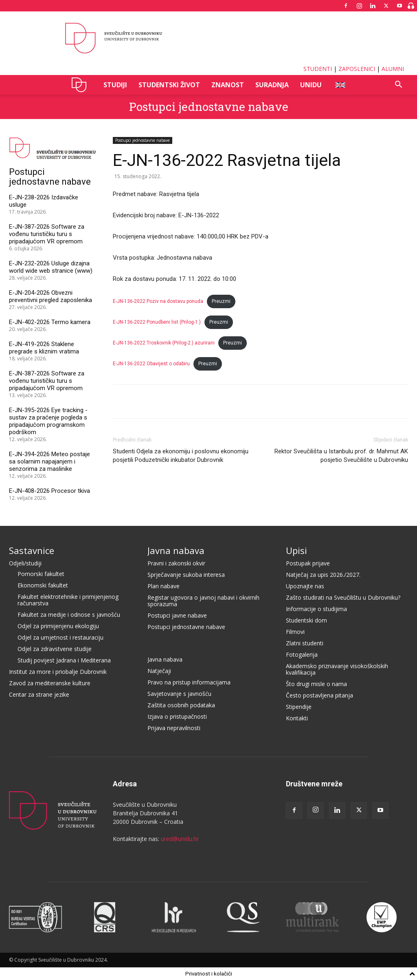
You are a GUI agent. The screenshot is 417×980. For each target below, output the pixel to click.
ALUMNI (393, 69)
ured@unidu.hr (180, 839)
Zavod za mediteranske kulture (50, 683)
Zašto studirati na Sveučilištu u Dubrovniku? (343, 597)
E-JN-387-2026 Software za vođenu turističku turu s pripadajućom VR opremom (47, 234)
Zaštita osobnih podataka (181, 705)
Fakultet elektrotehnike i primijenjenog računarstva (68, 600)
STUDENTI (318, 69)
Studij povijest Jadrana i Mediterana (64, 660)
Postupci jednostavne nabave (209, 107)
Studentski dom (306, 620)
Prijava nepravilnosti (174, 728)
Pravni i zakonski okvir (176, 563)
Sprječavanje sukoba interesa (186, 575)
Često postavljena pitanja (319, 695)
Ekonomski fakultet (43, 585)
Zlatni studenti (305, 643)
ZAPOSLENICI (357, 69)
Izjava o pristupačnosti (177, 716)
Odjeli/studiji (25, 563)
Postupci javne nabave (177, 615)
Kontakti (297, 718)
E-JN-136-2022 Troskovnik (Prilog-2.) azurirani (164, 343)
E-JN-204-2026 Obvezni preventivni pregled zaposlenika (50, 296)
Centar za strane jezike (39, 694)
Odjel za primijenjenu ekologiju (58, 626)
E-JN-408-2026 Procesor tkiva (49, 491)
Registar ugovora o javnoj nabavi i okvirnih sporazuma (203, 601)
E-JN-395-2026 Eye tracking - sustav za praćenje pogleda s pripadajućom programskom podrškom (48, 421)
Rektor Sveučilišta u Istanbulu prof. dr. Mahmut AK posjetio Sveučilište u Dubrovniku (341, 456)
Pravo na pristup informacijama (189, 682)
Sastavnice (32, 550)
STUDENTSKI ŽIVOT (169, 85)
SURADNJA (272, 85)
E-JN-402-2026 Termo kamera (50, 322)
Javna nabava (176, 550)
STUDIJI (115, 85)
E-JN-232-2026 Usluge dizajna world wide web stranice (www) (51, 267)
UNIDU (81, 85)
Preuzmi (221, 301)
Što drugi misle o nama (316, 684)
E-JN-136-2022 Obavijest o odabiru (151, 364)
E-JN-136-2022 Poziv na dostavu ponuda (158, 301)
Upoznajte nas (305, 586)
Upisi (296, 550)
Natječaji (159, 671)
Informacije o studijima (316, 609)
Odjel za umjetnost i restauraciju (60, 637)
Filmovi (295, 632)
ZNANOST (228, 85)
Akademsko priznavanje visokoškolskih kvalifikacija (337, 669)
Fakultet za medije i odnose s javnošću (69, 615)
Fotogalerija (302, 654)
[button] (398, 85)
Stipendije (299, 707)
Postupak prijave (308, 563)
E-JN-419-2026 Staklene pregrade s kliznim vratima (44, 348)
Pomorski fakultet (41, 574)
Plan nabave (164, 586)
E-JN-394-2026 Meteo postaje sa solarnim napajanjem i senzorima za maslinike (49, 461)
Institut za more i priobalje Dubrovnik (58, 672)
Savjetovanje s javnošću (179, 694)
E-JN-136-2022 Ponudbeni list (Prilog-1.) (157, 322)
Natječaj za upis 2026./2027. (323, 575)
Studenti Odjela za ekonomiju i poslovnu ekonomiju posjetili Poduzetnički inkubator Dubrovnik (181, 456)
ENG (340, 85)
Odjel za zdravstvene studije (55, 649)
